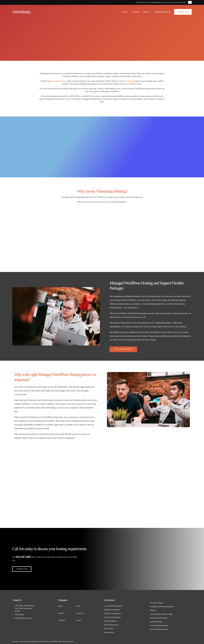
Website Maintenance (111, 623)
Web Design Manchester (66, 640)
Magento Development (112, 608)
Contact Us (80, 612)
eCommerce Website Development (162, 605)
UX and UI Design (156, 601)
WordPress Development (112, 612)
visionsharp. (22, 12)
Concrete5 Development (112, 616)
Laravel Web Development (159, 628)
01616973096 (20, 613)
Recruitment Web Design (158, 616)
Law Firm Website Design (159, 624)
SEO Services (109, 627)
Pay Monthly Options (162, 12)
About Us (147, 12)
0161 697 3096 (23, 555)
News (78, 604)
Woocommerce (109, 631)
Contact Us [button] (183, 12)
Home (60, 604)
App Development (110, 620)
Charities (153, 609)
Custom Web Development (113, 604)
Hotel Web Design (156, 620)
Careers (79, 619)
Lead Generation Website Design (161, 613)
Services (125, 12)
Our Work (136, 12)
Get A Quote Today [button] (123, 349)
